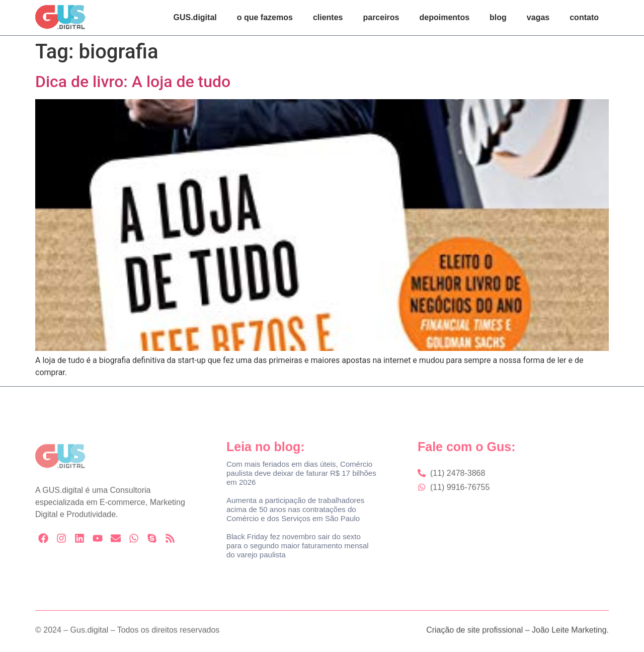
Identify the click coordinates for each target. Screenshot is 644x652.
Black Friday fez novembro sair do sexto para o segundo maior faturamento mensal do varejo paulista (298, 546)
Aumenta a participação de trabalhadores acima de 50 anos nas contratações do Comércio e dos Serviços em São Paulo (295, 509)
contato (584, 17)
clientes (328, 17)
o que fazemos (265, 17)
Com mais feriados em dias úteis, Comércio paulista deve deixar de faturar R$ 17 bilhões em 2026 (301, 473)
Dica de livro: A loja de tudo (133, 82)
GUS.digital (195, 17)
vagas (538, 17)
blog (498, 17)
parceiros (381, 17)
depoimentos (445, 17)
